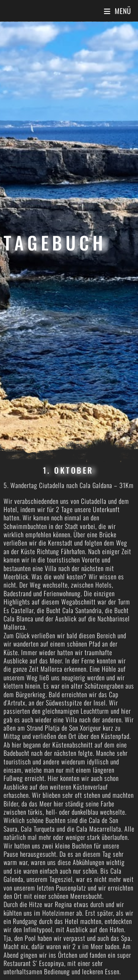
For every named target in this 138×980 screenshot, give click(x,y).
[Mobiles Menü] (118, 11)
